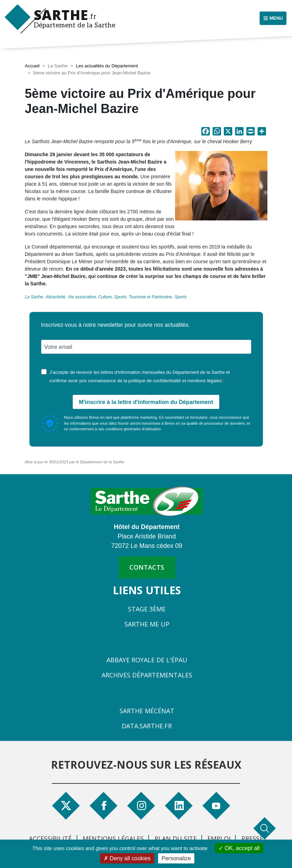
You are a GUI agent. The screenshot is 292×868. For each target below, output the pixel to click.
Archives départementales (147, 675)
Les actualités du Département (107, 66)
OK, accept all (239, 848)
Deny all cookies (127, 858)
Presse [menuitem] (252, 839)
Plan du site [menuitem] (176, 839)
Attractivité (56, 297)
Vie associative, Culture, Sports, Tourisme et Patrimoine (120, 297)
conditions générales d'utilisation (133, 429)
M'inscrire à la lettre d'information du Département (146, 402)
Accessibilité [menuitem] (50, 839)
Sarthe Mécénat (147, 711)
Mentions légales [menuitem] (113, 839)
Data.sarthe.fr (147, 726)
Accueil (32, 66)
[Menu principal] (273, 18)
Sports (180, 297)
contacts (147, 567)
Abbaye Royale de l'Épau (147, 660)
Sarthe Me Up (147, 624)
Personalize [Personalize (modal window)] (176, 858)
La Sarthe (34, 297)
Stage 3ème (147, 609)
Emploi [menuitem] (219, 839)
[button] (221, 188)
